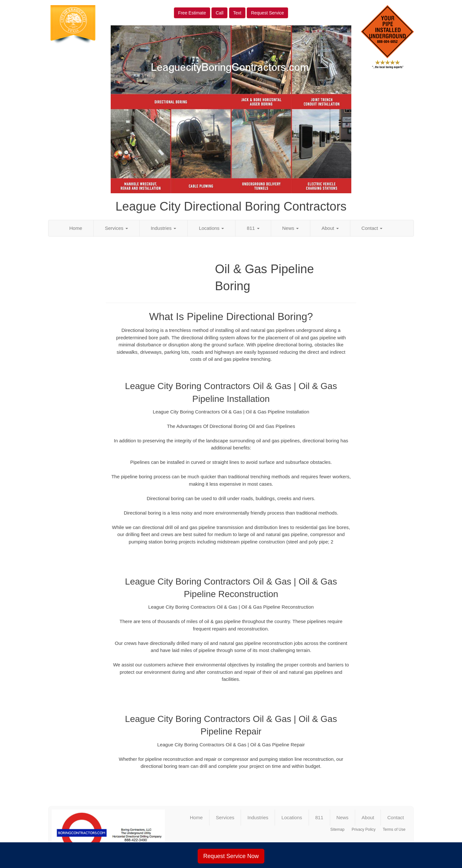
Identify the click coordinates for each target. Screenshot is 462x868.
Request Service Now (231, 856)
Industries (163, 228)
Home (76, 228)
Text (237, 13)
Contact (372, 228)
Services (116, 228)
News (291, 228)
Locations (211, 228)
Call (219, 13)
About (330, 228)
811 (253, 228)
